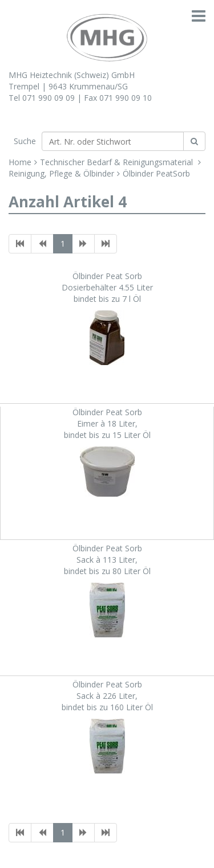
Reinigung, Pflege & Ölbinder (61, 173)
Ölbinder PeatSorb (156, 173)
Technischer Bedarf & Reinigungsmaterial (118, 162)
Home (20, 162)
